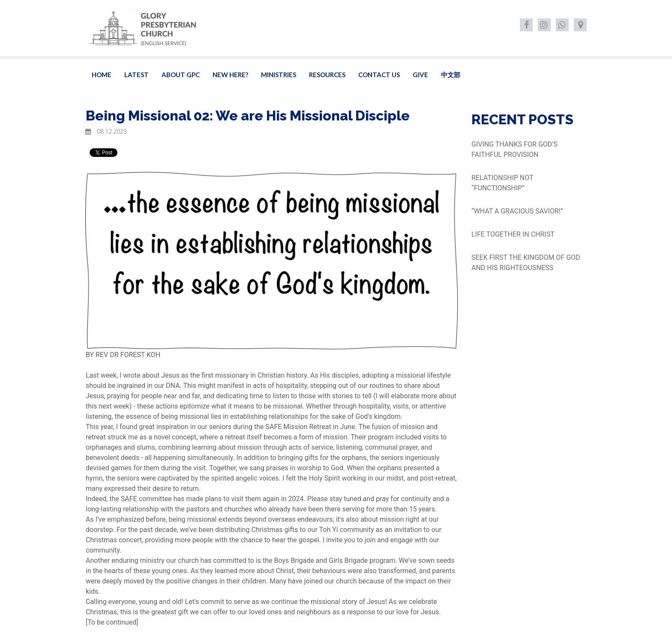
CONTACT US (379, 75)
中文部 (451, 75)
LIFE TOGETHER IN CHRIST (513, 234)
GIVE (420, 75)
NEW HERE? (230, 75)
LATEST (136, 75)
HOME (102, 75)
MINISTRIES (279, 75)
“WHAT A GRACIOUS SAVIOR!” (517, 211)
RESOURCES (327, 75)
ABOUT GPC (181, 75)
